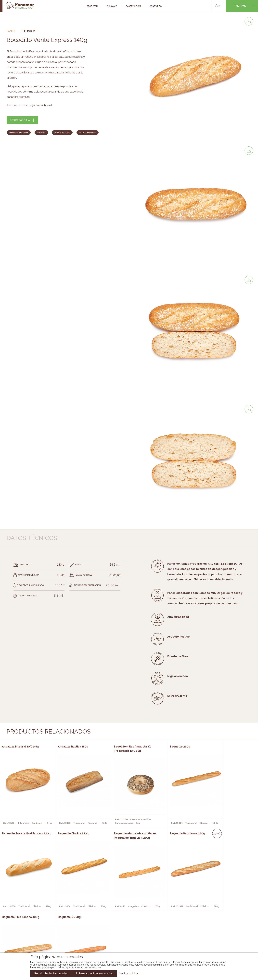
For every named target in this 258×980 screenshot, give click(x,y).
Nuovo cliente (39, 945)
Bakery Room (38, 935)
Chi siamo (36, 931)
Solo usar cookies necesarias (94, 974)
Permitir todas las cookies (51, 974)
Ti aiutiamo (240, 6)
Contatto (36, 940)
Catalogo (99, 931)
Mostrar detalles (129, 974)
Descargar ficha (20, 120)
